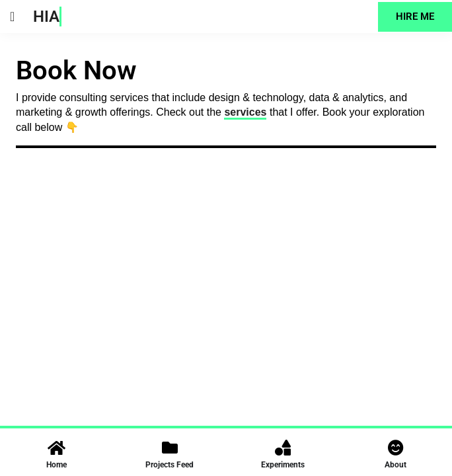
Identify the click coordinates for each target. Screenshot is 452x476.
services (245, 112)
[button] (12, 17)
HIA (46, 17)
